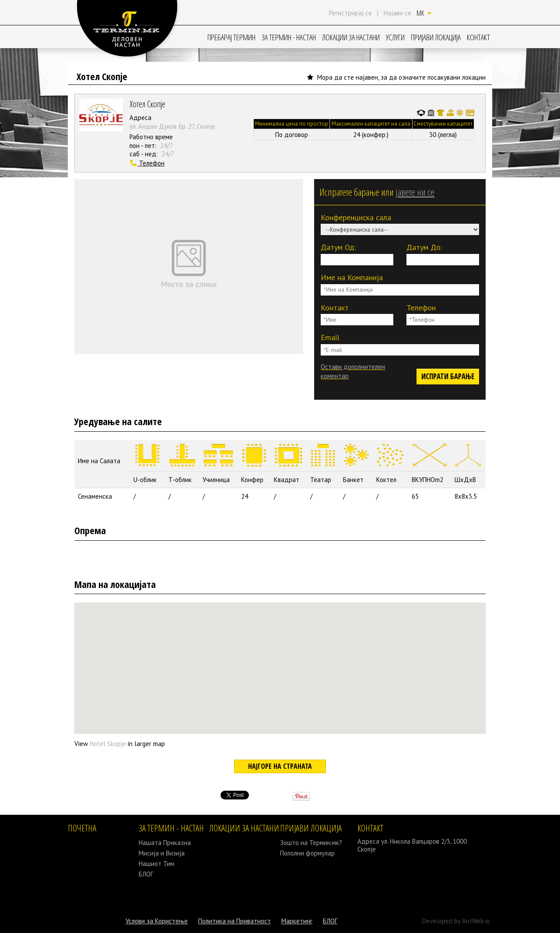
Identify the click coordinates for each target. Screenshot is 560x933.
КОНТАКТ (478, 37)
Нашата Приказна (165, 843)
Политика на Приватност (234, 921)
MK (424, 13)
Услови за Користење (157, 921)
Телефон (421, 308)
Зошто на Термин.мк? (311, 843)
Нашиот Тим (156, 864)
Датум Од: (338, 247)
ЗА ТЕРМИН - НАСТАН (289, 37)
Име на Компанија (352, 277)
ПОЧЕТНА (82, 828)
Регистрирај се (350, 13)
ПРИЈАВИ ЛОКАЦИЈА (436, 37)
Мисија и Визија (162, 853)
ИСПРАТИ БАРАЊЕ (448, 376)
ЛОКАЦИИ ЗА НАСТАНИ (351, 37)
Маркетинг (297, 921)
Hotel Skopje (108, 744)
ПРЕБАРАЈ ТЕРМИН (231, 37)
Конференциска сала (356, 217)
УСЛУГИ (395, 37)
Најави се (397, 13)
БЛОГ (146, 874)
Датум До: (424, 247)
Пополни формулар (307, 853)
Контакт (335, 308)
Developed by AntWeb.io (456, 921)
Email (330, 337)
